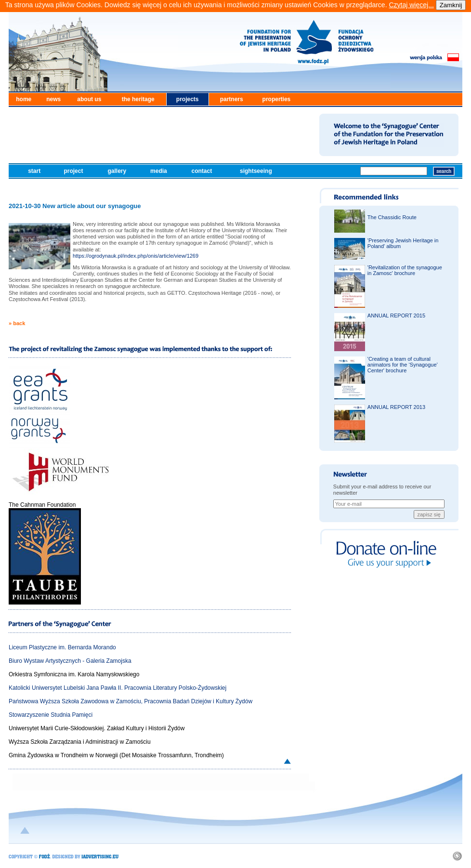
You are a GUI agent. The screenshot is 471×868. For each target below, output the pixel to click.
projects (188, 99)
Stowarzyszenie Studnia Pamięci (51, 715)
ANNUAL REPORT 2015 (396, 316)
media (159, 171)
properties (277, 99)
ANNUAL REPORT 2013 (396, 407)
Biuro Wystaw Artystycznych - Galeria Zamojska (70, 661)
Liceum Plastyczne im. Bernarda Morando (62, 647)
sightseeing (257, 171)
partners (232, 99)
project (74, 171)
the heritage (138, 99)
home (24, 99)
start (35, 171)
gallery (118, 171)
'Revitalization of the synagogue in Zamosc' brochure (405, 270)
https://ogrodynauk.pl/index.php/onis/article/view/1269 (136, 256)
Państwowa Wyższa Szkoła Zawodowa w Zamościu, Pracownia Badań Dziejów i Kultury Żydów (131, 701)
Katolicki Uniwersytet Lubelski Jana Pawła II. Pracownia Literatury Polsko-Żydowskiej (118, 688)
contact (203, 171)
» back (17, 323)
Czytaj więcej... (411, 5)
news (53, 99)
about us (89, 99)
